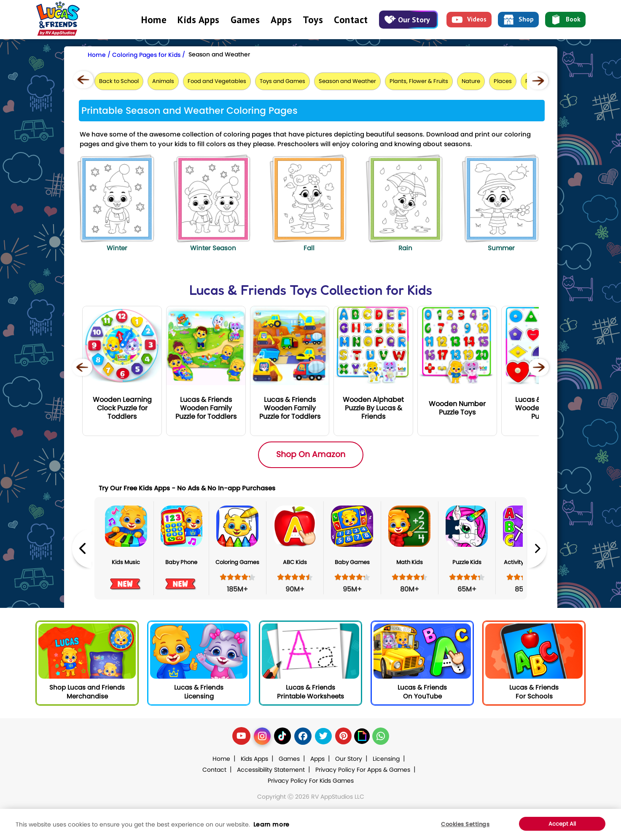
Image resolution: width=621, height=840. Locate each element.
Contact (351, 20)
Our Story (407, 20)
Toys (313, 20)
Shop (518, 20)
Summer (501, 248)
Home (154, 20)
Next (537, 548)
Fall (309, 248)
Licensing (386, 759)
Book (565, 20)
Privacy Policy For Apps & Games (363, 770)
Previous (82, 548)
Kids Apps (199, 20)
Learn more (272, 824)
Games (245, 20)
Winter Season (213, 248)
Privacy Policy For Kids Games (311, 781)
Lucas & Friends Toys (253, 290)
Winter (117, 248)
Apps (281, 20)
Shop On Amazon (311, 454)
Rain (405, 248)
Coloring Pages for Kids (146, 55)
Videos (469, 20)
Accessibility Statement (271, 770)
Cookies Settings (465, 824)
